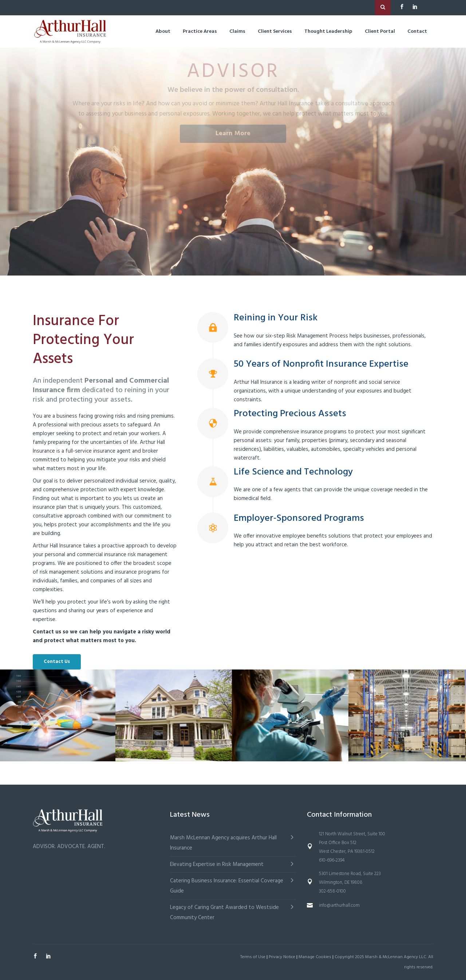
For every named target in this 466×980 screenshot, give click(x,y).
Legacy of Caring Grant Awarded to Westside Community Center (224, 913)
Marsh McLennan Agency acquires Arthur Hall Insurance (223, 843)
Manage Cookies (315, 957)
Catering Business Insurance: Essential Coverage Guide (227, 886)
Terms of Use (253, 957)
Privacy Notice (282, 957)
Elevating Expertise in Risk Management (217, 864)
